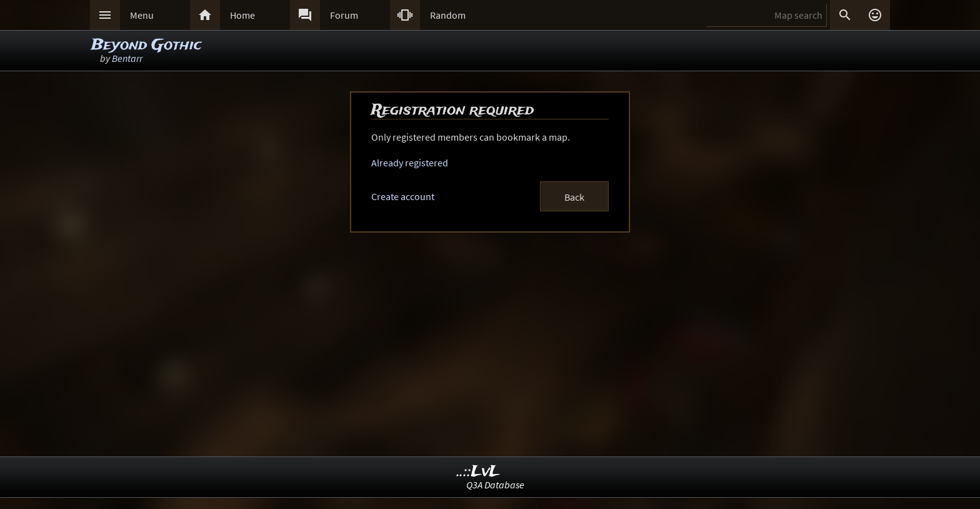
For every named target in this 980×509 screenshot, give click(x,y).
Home (242, 15)
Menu (142, 15)
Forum (344, 15)
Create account (403, 196)
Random (448, 15)
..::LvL (478, 472)
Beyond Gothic (147, 45)
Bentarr (127, 58)
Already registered (410, 163)
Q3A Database (495, 485)
